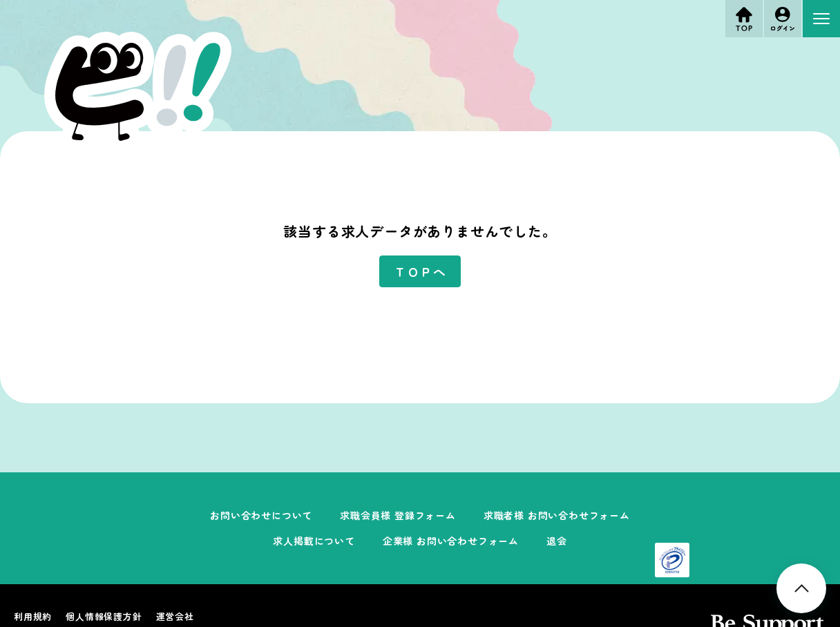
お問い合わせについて (261, 515)
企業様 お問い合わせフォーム (451, 541)
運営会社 (175, 616)
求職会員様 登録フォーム (398, 515)
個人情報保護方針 (104, 616)
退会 (557, 541)
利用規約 (33, 616)
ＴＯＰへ (420, 271)
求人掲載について (314, 541)
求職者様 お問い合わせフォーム (557, 515)
